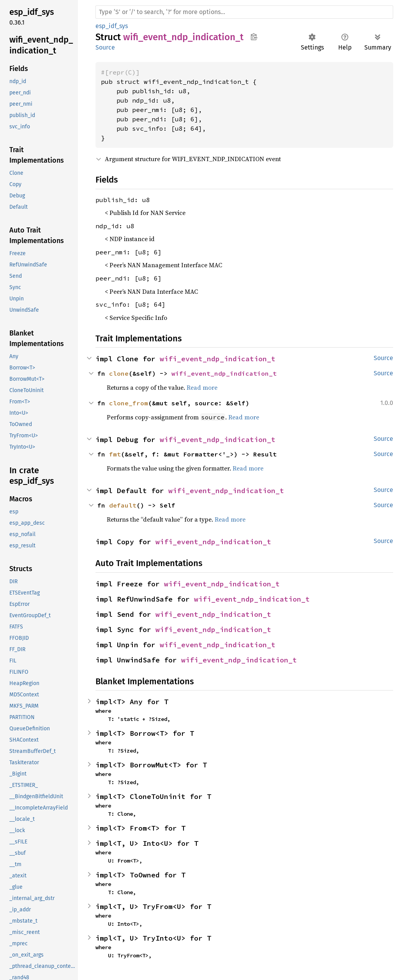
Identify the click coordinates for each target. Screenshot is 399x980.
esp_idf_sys (112, 26)
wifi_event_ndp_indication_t (218, 359)
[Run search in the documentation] (244, 12)
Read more (202, 387)
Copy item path (254, 37)
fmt (115, 454)
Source (105, 47)
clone (119, 373)
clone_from (129, 403)
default (123, 505)
